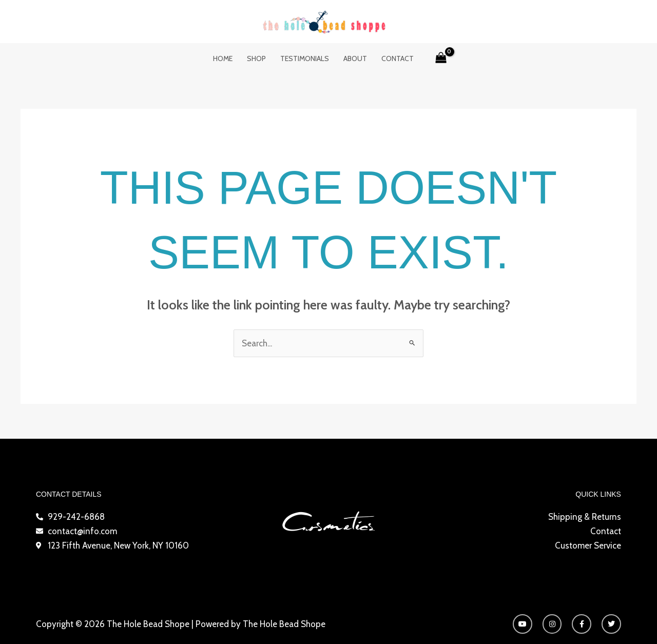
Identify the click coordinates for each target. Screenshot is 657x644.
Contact (398, 58)
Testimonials (305, 58)
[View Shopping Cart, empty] (441, 58)
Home (223, 58)
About (355, 58)
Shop (256, 58)
